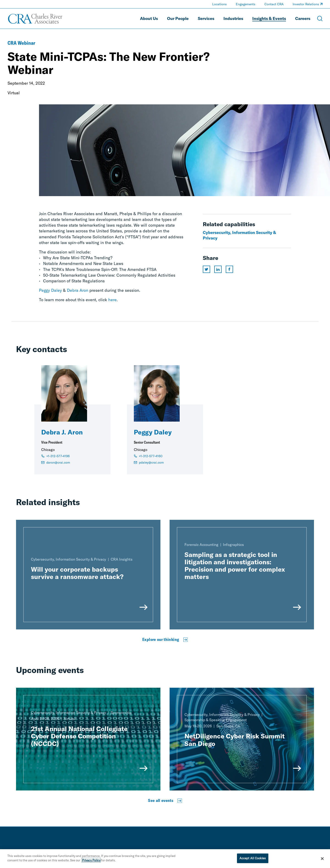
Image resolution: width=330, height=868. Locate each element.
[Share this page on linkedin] (218, 269)
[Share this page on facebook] (229, 269)
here (112, 300)
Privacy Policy (91, 861)
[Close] (322, 859)
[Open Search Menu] (320, 19)
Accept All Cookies (253, 858)
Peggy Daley (50, 290)
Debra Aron (78, 290)
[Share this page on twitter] (206, 269)
